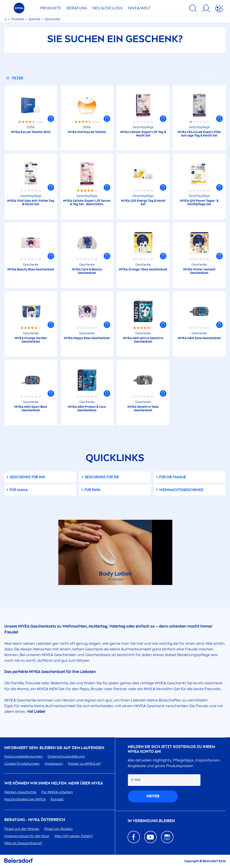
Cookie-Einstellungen (22, 764)
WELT (139, 8)
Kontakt (57, 799)
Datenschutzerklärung (66, 756)
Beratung (77, 8)
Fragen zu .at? (84, 764)
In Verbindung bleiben (151, 821)
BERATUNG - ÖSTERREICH (35, 820)
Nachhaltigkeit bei (25, 799)
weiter (153, 796)
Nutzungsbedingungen (24, 756)
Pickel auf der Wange (22, 829)
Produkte (51, 8)
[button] (51, 119)
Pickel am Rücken (58, 829)
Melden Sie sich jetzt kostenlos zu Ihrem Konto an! (171, 749)
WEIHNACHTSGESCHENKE (181, 490)
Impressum (54, 764)
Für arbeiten (57, 792)
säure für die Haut (27, 836)
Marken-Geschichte (20, 792)
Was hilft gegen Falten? (73, 836)
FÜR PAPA (92, 490)
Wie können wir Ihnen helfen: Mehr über (54, 783)
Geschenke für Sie (102, 477)
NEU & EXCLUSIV (108, 8)
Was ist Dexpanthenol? (23, 843)
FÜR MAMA (19, 490)
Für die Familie (173, 477)
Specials (35, 19)
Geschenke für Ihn (27, 477)
